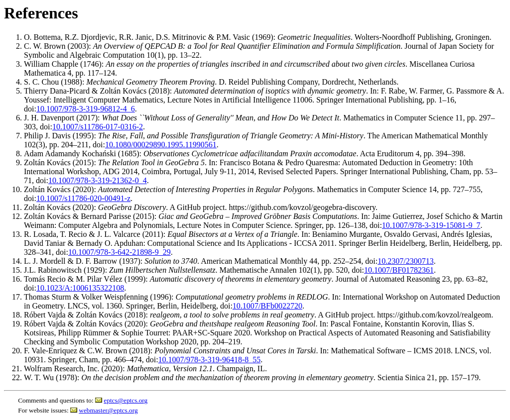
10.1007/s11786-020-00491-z (83, 198)
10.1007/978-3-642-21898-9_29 (120, 252)
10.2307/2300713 (405, 261)
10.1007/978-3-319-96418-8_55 (210, 360)
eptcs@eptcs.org (126, 400)
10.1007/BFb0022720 (267, 306)
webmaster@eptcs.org (108, 410)
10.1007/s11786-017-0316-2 (98, 127)
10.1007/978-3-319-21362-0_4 (98, 180)
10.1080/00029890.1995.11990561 (161, 145)
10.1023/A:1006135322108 (80, 288)
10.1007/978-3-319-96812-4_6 (86, 109)
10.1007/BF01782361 (399, 270)
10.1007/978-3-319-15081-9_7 (431, 225)
